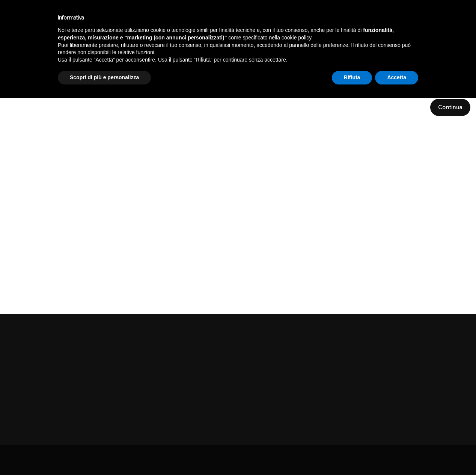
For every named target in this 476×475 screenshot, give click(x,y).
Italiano (397, 16)
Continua (450, 107)
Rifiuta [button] (352, 454)
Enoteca (97, 18)
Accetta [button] (397, 454)
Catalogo (185, 18)
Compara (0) (27, 81)
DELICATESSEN (425, 54)
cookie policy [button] (296, 415)
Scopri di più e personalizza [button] (104, 454)
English (397, 25)
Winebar (140, 18)
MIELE (462, 54)
